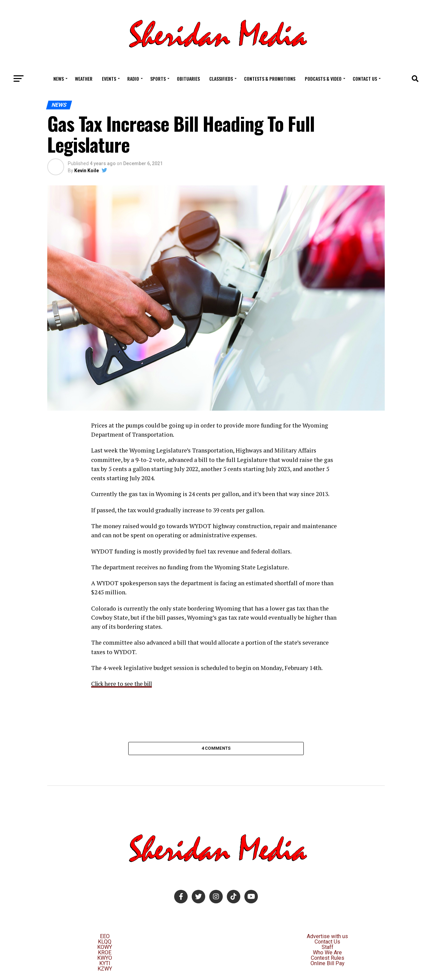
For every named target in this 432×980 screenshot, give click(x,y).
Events (109, 79)
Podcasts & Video (323, 79)
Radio (133, 79)
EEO (105, 938)
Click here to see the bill (124, 684)
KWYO (105, 960)
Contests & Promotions (270, 79)
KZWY (105, 970)
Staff (328, 949)
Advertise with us (327, 938)
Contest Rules (328, 960)
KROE (105, 954)
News (59, 79)
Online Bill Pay (328, 965)
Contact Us (365, 79)
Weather (84, 79)
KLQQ (105, 943)
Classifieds (221, 79)
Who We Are (327, 954)
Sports (158, 79)
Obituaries (188, 79)
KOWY (105, 949)
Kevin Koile (87, 171)
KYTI (105, 965)
